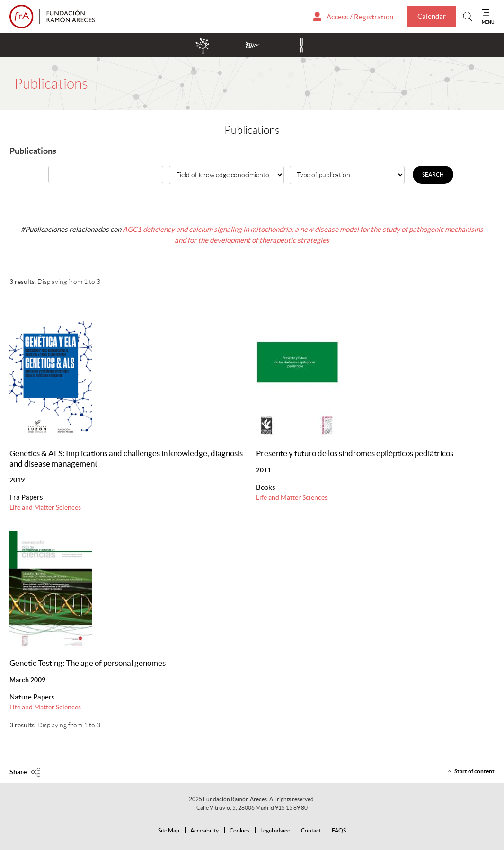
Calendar (432, 16)
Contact (311, 830)
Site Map (169, 830)
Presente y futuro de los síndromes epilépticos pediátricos (355, 453)
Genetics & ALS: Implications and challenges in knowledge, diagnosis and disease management (126, 459)
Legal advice (275, 830)
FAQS (339, 830)
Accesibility (204, 830)
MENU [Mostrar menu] (488, 22)
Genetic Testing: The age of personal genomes (88, 663)
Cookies (239, 830)
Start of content (474, 771)
